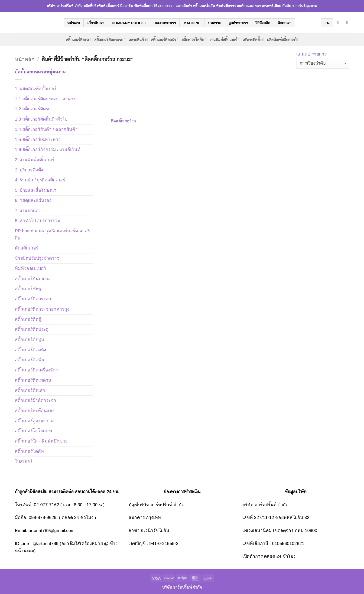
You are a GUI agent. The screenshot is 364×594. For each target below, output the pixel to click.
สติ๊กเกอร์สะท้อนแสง (35, 411)
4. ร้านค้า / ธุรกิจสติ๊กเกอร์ (40, 180)
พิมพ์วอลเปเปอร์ (30, 268)
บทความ (215, 23)
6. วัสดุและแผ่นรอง (33, 200)
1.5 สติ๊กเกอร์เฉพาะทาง (38, 139)
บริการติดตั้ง (253, 40)
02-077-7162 (47, 505)
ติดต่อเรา (284, 23)
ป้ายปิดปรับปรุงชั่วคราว (37, 258)
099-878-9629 (43, 517)
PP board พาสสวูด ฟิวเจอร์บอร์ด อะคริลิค (52, 234)
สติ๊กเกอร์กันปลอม (32, 279)
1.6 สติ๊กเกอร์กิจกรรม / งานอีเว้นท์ (48, 149)
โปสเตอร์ (24, 461)
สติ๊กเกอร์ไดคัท (194, 40)
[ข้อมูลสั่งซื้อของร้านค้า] (323, 63)
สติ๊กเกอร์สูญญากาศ (34, 421)
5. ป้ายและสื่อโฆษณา (36, 190)
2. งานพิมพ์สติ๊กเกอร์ (35, 160)
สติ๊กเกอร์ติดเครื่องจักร (36, 370)
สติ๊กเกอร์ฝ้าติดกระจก (36, 400)
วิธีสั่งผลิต (263, 23)
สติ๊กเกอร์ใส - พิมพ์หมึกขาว (41, 441)
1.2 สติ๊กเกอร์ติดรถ (33, 109)
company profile (129, 23)
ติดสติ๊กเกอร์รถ (123, 121)
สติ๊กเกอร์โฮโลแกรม (34, 431)
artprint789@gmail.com (52, 530)
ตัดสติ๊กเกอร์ (27, 248)
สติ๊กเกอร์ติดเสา (30, 390)
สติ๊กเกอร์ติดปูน (29, 340)
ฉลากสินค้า (138, 40)
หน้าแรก (74, 23)
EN (327, 23)
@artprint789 (45, 543)
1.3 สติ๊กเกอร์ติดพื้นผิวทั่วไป (41, 119)
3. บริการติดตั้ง (29, 170)
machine (192, 23)
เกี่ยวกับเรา (96, 23)
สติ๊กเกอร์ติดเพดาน (33, 380)
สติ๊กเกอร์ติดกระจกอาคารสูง (42, 309)
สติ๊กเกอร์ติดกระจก (110, 40)
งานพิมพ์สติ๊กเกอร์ (224, 40)
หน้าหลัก (25, 59)
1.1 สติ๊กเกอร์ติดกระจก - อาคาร (45, 99)
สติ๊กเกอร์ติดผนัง (165, 40)
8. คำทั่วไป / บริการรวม (38, 221)
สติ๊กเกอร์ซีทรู (28, 289)
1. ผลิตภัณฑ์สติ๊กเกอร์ (36, 89)
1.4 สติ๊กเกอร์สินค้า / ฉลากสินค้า (46, 129)
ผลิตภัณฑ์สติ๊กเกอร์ (282, 40)
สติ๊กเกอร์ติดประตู (32, 329)
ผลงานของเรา (165, 23)
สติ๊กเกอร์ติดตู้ (28, 319)
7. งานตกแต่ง (28, 211)
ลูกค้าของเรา (238, 23)
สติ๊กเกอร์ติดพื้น (30, 360)
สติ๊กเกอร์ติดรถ (79, 40)
